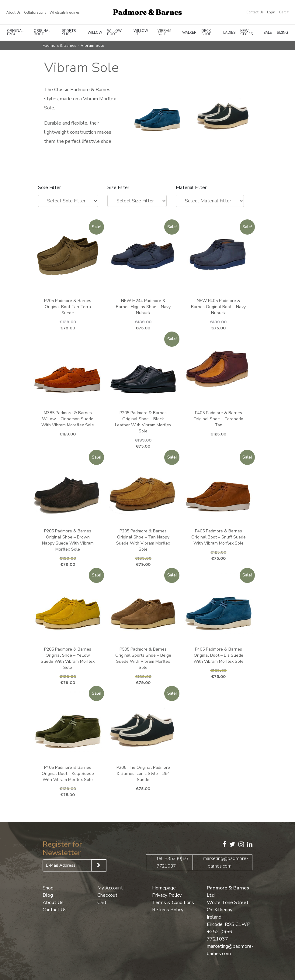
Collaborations (35, 13)
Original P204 (15, 33)
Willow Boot (114, 33)
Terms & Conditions (173, 902)
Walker (189, 33)
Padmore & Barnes (59, 46)
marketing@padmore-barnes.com (226, 862)
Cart (282, 12)
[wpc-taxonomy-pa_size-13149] (137, 201)
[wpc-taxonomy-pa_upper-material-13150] (210, 201)
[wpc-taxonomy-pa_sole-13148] (68, 201)
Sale (268, 33)
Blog (48, 895)
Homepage (164, 888)
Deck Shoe (206, 33)
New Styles (246, 33)
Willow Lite (141, 33)
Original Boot (42, 33)
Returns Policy (168, 910)
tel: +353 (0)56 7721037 (172, 862)
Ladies (229, 33)
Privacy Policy (167, 895)
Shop (48, 888)
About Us (13, 13)
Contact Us (255, 12)
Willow (95, 33)
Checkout (107, 895)
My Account (110, 888)
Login (271, 12)
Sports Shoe (69, 33)
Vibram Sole (164, 33)
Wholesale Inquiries (64, 13)
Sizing (282, 33)
